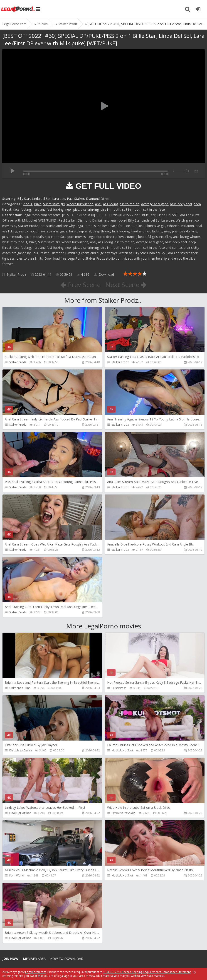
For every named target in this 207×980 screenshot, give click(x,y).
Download (104, 274)
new (68, 209)
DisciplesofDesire (21, 750)
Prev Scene (81, 285)
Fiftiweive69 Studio (124, 813)
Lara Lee (59, 199)
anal (98, 204)
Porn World (17, 875)
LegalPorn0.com (36, 972)
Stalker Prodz (16, 274)
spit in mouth (132, 209)
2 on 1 (28, 204)
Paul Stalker (76, 199)
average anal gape (155, 204)
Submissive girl (54, 204)
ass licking (110, 204)
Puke (38, 204)
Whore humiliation (80, 204)
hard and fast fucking (48, 209)
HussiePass (119, 688)
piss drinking (90, 209)
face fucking (22, 209)
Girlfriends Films (20, 688)
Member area (34, 959)
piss (76, 209)
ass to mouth (129, 204)
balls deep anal (181, 204)
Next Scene (126, 285)
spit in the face (154, 209)
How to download (67, 959)
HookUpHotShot (122, 750)
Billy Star (24, 199)
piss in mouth (110, 209)
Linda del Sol (41, 199)
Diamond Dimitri (98, 199)
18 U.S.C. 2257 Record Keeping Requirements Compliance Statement (147, 972)
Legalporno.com (18, 9)
